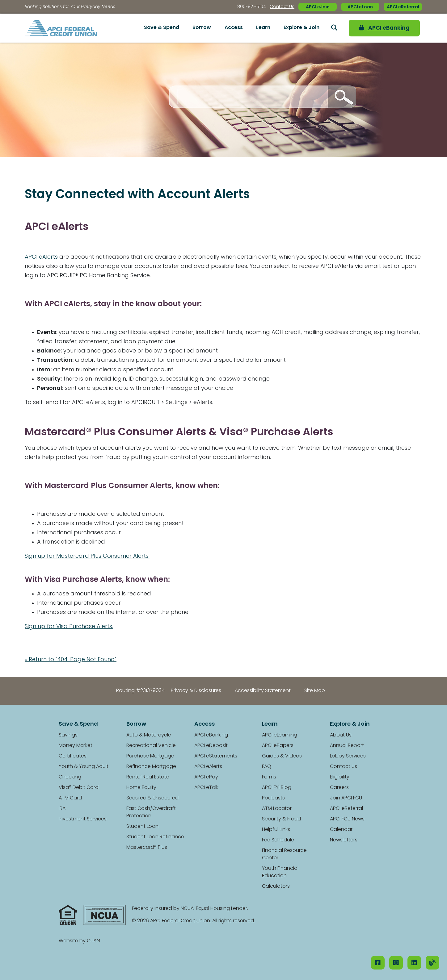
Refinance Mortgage (151, 767)
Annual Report (347, 746)
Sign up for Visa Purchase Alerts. (69, 627)
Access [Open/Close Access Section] (234, 28)
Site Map (315, 691)
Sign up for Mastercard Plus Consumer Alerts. (87, 556)
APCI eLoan (360, 7)
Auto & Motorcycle (149, 735)
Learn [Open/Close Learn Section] (263, 28)
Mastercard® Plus (147, 848)
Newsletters (344, 840)
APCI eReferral (403, 7)
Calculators (276, 886)
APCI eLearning (280, 735)
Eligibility (340, 777)
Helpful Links (276, 830)
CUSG (94, 941)
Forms (269, 777)
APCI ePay (206, 777)
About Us (341, 735)
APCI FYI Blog (277, 788)
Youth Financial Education (280, 872)
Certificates (73, 756)
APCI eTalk (206, 788)
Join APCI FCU (346, 798)
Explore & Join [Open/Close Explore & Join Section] (302, 28)
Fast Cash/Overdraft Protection (151, 812)
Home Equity (141, 788)
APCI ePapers (278, 746)
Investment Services (83, 819)
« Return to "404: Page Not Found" (71, 660)
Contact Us (282, 7)
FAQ (267, 767)
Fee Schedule (278, 840)
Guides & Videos (282, 756)
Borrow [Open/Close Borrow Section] (202, 28)
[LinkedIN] (414, 963)
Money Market (76, 746)
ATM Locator (277, 809)
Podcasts (273, 798)
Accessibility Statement (263, 691)
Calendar (341, 830)
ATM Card (70, 798)
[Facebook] (378, 963)
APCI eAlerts (41, 257)
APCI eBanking (384, 28)
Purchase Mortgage (150, 756)
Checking (70, 777)
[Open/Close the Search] (334, 28)
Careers (339, 788)
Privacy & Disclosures (196, 691)
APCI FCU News (347, 819)
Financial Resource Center (284, 854)
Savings (68, 735)
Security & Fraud (281, 819)
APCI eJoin (318, 7)
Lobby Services (348, 756)
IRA (62, 809)
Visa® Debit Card (79, 788)
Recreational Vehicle (151, 746)
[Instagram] (396, 963)
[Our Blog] (432, 963)
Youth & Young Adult (84, 767)
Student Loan (142, 827)
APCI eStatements (216, 756)
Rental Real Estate (148, 777)
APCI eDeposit (211, 746)
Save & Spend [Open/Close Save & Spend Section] (162, 28)
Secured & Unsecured (152, 798)
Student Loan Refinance (155, 837)
